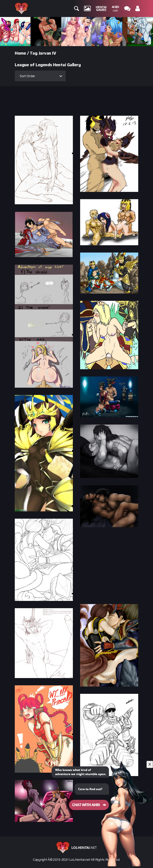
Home (20, 53)
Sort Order (27, 76)
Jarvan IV (47, 53)
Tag (34, 53)
